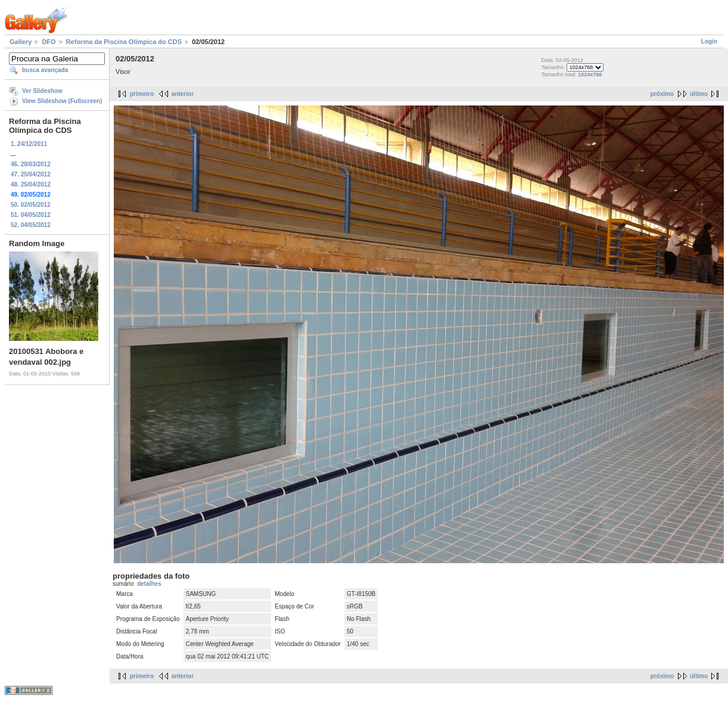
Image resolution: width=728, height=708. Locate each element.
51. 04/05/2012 (31, 215)
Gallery (21, 42)
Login (709, 41)
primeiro (142, 94)
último (699, 94)
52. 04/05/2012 (31, 225)
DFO (49, 42)
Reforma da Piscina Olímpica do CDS (124, 42)
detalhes (149, 584)
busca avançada (45, 70)
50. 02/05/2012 (31, 205)
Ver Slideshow (42, 91)
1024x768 (590, 74)
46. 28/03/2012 (31, 164)
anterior (183, 94)
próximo (662, 94)
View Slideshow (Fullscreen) (62, 101)
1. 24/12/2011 (29, 144)
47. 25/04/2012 (31, 174)
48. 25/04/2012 (31, 184)
